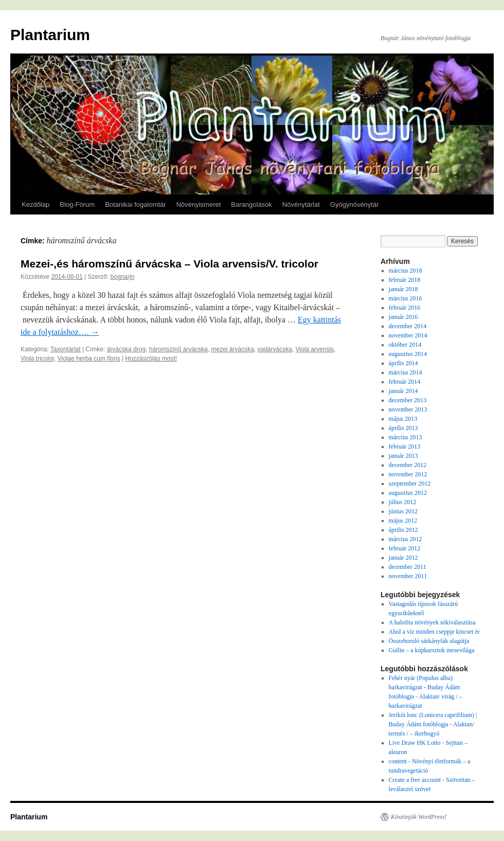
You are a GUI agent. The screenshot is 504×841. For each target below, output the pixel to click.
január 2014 (403, 391)
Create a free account (415, 780)
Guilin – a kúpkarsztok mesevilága (432, 650)
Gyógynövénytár (355, 204)
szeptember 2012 (410, 484)
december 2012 (408, 465)
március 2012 (406, 539)
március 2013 (406, 437)
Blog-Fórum (77, 204)
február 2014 (405, 382)
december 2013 (408, 400)
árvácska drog (126, 349)
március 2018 (406, 271)
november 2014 (408, 335)
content (398, 761)
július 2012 (403, 502)
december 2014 (408, 326)
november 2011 (408, 576)
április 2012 (403, 530)
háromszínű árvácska (178, 349)
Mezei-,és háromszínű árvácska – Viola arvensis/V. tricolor (169, 264)
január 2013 (403, 456)
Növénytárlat (301, 204)
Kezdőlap (35, 204)
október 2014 (405, 345)
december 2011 (408, 567)
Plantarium (50, 35)
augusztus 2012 (408, 493)
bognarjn (123, 277)
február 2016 (405, 308)
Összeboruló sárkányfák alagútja (429, 641)
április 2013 (403, 428)
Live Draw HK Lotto (415, 743)
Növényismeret (199, 204)
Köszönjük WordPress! (419, 817)
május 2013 (403, 419)
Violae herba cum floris (89, 359)
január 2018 (403, 289)
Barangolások (251, 204)
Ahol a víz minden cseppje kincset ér (434, 632)
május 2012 (403, 521)
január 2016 (403, 317)
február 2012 (405, 548)
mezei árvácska (232, 349)
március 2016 (406, 298)
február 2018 (405, 280)
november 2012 (408, 474)
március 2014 (406, 372)
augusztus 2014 (408, 354)
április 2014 (403, 363)
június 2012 (403, 511)
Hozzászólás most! (151, 359)
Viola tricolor (37, 359)
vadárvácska (275, 349)
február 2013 (405, 446)
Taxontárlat (66, 349)
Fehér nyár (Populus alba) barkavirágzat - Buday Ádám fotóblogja (425, 687)
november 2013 (408, 409)
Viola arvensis (315, 349)
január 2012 (403, 558)
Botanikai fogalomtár (136, 204)
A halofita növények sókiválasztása (432, 622)
